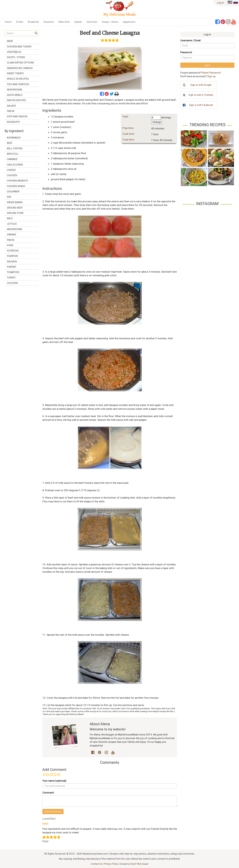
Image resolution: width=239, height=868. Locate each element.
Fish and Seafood (18, 84)
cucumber (13, 192)
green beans (15, 202)
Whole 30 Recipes (18, 79)
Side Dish (92, 22)
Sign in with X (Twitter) (201, 95)
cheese (11, 170)
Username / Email (190, 40)
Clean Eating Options (20, 63)
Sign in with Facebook (201, 105)
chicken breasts (17, 181)
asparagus (14, 138)
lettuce (12, 224)
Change (157, 122)
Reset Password (211, 73)
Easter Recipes (16, 100)
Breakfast (33, 22)
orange (12, 235)
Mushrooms (15, 90)
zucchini (12, 283)
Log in (220, 3)
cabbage (12, 159)
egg (9, 197)
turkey (11, 278)
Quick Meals (15, 95)
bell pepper (15, 149)
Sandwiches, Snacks (20, 68)
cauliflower (15, 165)
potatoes (13, 251)
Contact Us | (97, 864)
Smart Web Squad (139, 864)
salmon (12, 262)
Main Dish (64, 22)
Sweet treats (15, 73)
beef (10, 143)
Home (8, 22)
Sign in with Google (201, 85)
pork (10, 245)
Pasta (11, 111)
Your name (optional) (54, 781)
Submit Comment (53, 812)
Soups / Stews (110, 22)
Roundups (13, 122)
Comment (48, 793)
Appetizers (129, 22)
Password (186, 52)
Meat (10, 41)
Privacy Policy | (112, 864)
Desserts (49, 22)
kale (10, 218)
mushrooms (15, 229)
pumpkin (12, 256)
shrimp (12, 267)
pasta (11, 240)
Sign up (211, 76)
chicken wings (16, 186)
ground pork (15, 213)
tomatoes (13, 272)
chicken (12, 175)
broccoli (13, 154)
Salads (78, 22)
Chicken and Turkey (19, 47)
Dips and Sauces (17, 116)
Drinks (20, 22)
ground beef (15, 208)
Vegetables (14, 52)
